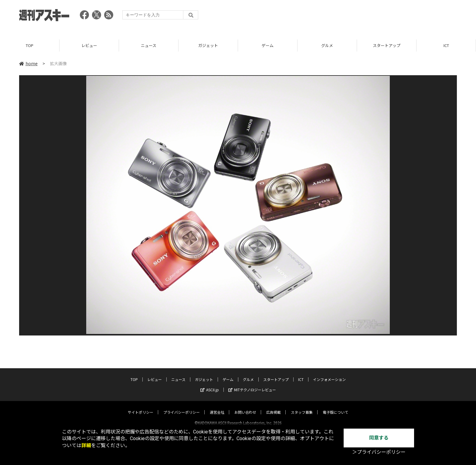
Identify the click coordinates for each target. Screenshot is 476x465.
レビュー (89, 45)
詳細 (86, 445)
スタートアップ (387, 45)
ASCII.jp (210, 384)
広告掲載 (274, 407)
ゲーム (268, 45)
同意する (379, 438)
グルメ (327, 45)
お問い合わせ (245, 407)
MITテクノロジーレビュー (252, 384)
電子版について (335, 407)
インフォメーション (329, 374)
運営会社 (217, 407)
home (28, 63)
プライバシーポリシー (182, 407)
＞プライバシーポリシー (379, 452)
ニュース (149, 45)
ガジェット (208, 45)
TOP (30, 45)
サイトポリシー (141, 407)
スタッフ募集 (302, 407)
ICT (446, 45)
